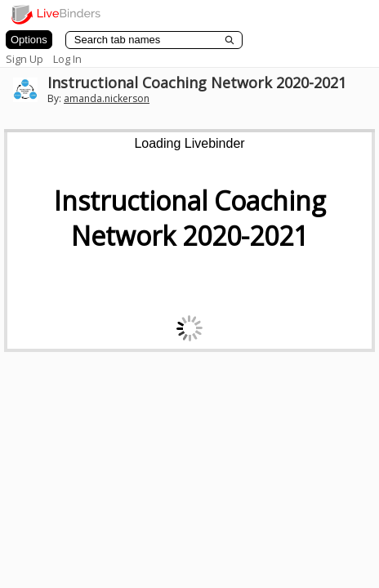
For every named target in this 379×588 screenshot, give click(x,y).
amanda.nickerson (107, 98)
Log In (67, 59)
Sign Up (25, 59)
